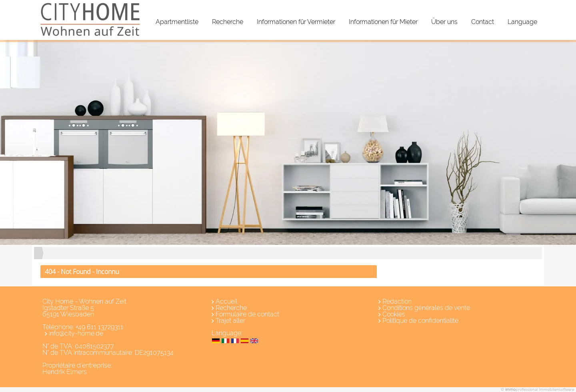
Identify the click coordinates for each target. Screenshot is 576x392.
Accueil (226, 301)
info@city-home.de (76, 333)
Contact (483, 22)
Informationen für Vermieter (296, 22)
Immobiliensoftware (556, 389)
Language (522, 22)
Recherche (228, 22)
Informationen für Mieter (383, 22)
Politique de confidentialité (420, 321)
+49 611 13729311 (99, 327)
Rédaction (397, 301)
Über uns (444, 22)
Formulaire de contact (247, 314)
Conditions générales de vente (426, 308)
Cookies (394, 314)
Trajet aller (230, 321)
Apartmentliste (177, 22)
